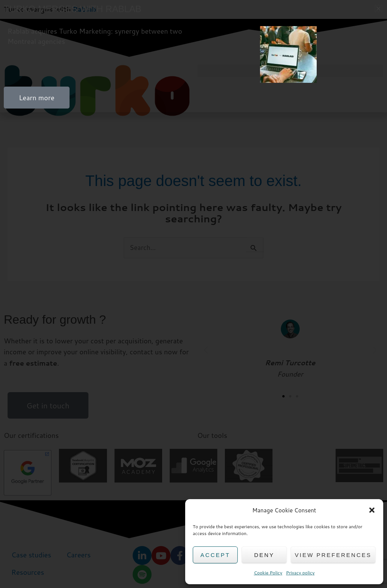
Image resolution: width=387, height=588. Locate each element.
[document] (193, 294)
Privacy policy (300, 573)
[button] (372, 510)
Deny (264, 555)
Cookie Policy (268, 573)
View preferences (333, 555)
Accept (215, 555)
